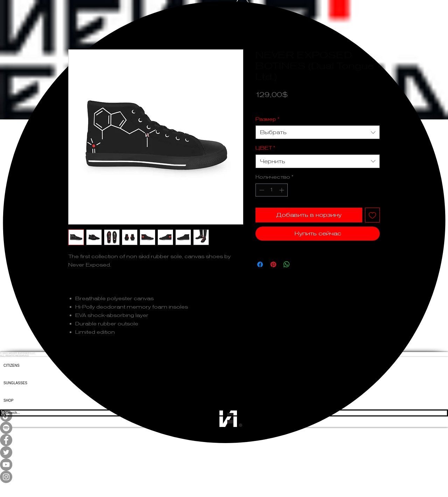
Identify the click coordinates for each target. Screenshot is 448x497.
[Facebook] (224, 440)
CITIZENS (12, 365)
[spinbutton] (272, 190)
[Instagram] (224, 477)
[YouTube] (224, 465)
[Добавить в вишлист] (372, 215)
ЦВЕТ (265, 148)
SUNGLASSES (15, 383)
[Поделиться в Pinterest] (273, 264)
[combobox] (318, 132)
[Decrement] (261, 190)
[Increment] (282, 190)
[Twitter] (224, 452)
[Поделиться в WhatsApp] (287, 264)
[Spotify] (224, 428)
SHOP (8, 401)
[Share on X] (300, 264)
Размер (267, 119)
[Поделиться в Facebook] (260, 264)
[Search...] (219, 413)
